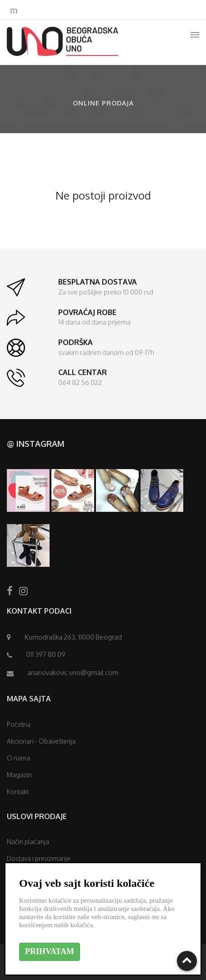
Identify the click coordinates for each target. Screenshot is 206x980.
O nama (18, 758)
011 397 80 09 (46, 654)
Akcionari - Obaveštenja (41, 741)
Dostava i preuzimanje (39, 858)
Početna (19, 724)
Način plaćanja (28, 842)
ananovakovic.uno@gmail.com (73, 672)
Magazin (19, 775)
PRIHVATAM (50, 951)
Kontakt (18, 792)
